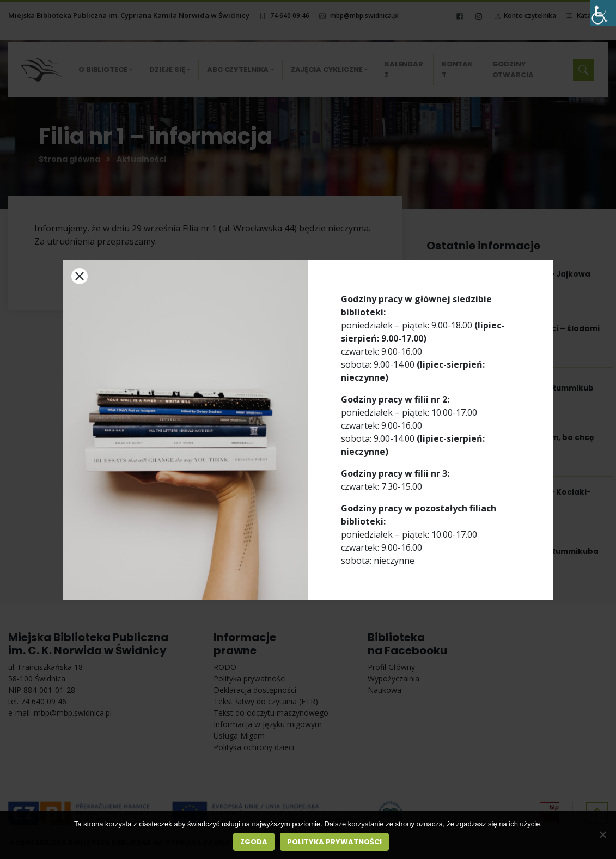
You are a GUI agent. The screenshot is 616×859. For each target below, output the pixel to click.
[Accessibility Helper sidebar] (603, 13)
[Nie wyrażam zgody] (602, 834)
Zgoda (254, 842)
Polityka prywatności (334, 842)
